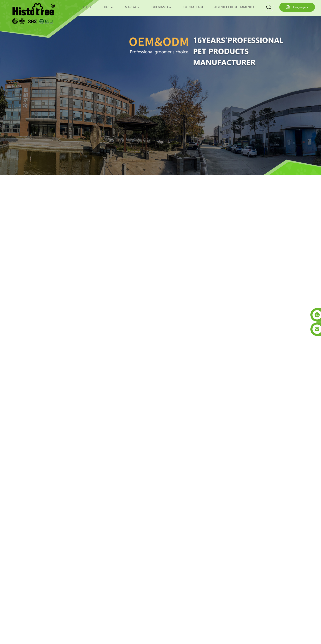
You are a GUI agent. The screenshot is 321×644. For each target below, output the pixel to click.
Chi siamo (162, 7)
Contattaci (193, 7)
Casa (87, 7)
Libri (108, 7)
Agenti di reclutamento (234, 7)
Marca (133, 7)
